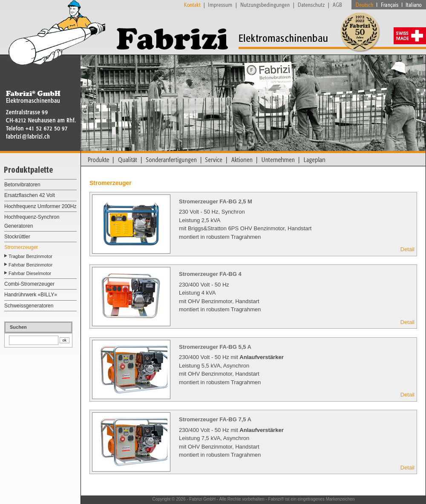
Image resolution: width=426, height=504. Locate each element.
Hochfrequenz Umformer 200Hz (40, 206)
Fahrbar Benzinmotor (30, 265)
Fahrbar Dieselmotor (30, 273)
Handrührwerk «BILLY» (31, 295)
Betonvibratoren (22, 185)
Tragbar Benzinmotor (30, 256)
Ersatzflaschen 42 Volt (30, 195)
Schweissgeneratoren (29, 306)
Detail (407, 249)
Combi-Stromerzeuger (29, 284)
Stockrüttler (17, 237)
